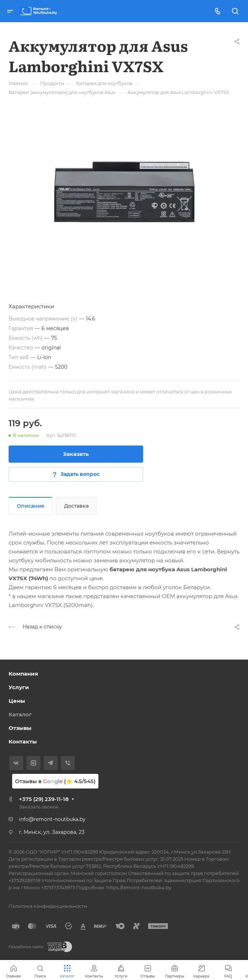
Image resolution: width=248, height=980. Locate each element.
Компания (23, 674)
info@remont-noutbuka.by (52, 819)
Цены (17, 701)
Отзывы (20, 728)
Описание (31, 506)
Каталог (20, 714)
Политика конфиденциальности (48, 906)
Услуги (19, 687)
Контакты (23, 742)
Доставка (76, 506)
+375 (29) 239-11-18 (44, 799)
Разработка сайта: (26, 947)
